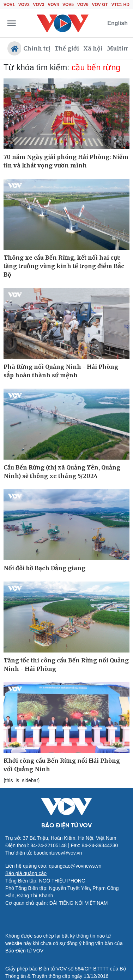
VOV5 (68, 5)
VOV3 (39, 5)
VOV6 (83, 5)
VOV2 (24, 5)
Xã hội (93, 48)
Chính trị (37, 48)
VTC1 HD (120, 5)
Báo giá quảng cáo (26, 873)
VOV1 (9, 5)
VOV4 (53, 5)
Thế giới (67, 48)
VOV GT (100, 5)
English (117, 23)
